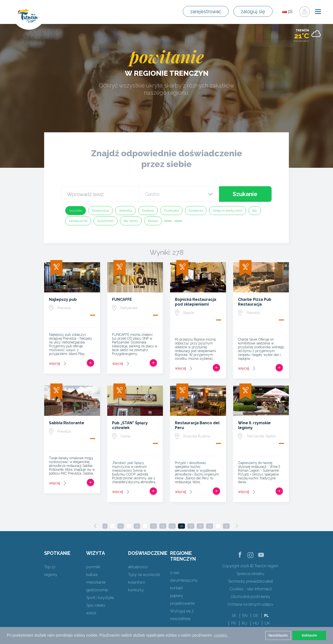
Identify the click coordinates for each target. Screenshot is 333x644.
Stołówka (125, 211)
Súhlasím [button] (309, 635)
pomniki (93, 567)
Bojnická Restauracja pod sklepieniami (196, 302)
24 (163, 526)
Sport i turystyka (100, 598)
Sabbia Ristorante (67, 423)
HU (256, 623)
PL (267, 616)
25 (172, 526)
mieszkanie (96, 582)
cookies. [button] (221, 635)
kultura (92, 575)
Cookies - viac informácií (250, 589)
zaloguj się (253, 12)
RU (244, 623)
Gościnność (106, 221)
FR (234, 623)
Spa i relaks (96, 605)
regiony (51, 575)
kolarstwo (137, 582)
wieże (91, 613)
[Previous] (95, 526)
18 (137, 526)
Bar (255, 211)
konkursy (136, 590)
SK (234, 616)
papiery (177, 596)
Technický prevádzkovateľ (250, 581)
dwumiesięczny (184, 580)
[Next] (237, 526)
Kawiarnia (196, 211)
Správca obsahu (250, 574)
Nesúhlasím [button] (278, 635)
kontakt (176, 588)
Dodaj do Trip (90, 363)
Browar (153, 221)
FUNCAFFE (122, 299)
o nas (175, 573)
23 (153, 526)
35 (226, 526)
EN (245, 616)
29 (210, 526)
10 (121, 526)
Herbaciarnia (78, 221)
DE (256, 616)
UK (267, 623)
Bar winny (131, 221)
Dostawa (148, 211)
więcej (54, 363)
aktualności (138, 567)
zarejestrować (206, 12)
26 (181, 526)
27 (191, 526)
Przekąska (171, 211)
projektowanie (182, 603)
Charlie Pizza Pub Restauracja (255, 302)
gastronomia (97, 590)
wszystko (76, 211)
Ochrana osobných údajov (250, 604)
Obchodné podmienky (250, 597)
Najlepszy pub (63, 299)
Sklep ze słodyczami (228, 211)
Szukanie (245, 194)
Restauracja (101, 211)
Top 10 (50, 567)
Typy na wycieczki (144, 575)
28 (200, 526)
